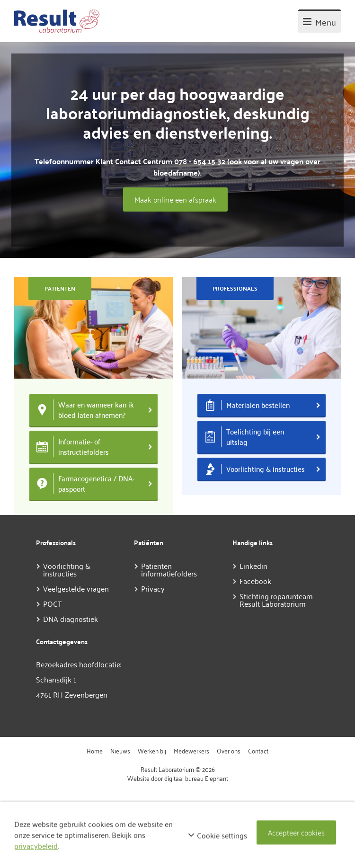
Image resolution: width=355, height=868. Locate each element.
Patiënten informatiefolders (169, 569)
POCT (53, 603)
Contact (258, 750)
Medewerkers (191, 750)
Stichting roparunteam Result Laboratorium (276, 600)
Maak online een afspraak (175, 199)
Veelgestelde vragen (76, 588)
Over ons (229, 750)
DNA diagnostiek (71, 619)
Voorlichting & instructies (67, 569)
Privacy (153, 588)
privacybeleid (36, 846)
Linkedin (253, 566)
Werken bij (152, 750)
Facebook (255, 581)
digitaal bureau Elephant (196, 778)
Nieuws (120, 750)
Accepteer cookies (296, 833)
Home (95, 750)
